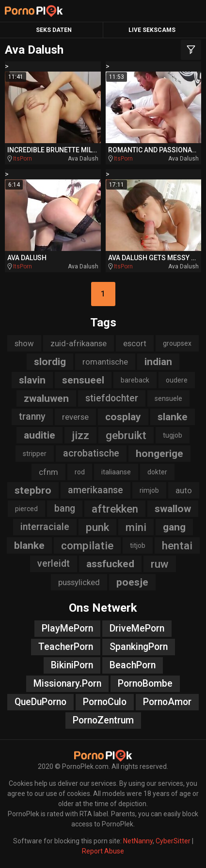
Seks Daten (54, 30)
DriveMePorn (137, 628)
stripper (35, 454)
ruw (160, 564)
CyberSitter (173, 841)
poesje (132, 582)
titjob (138, 545)
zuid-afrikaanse (79, 343)
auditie (40, 435)
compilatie (87, 545)
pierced (26, 509)
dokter (157, 472)
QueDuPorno (40, 702)
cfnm (48, 472)
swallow (173, 509)
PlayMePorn (67, 628)
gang (174, 527)
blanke (29, 545)
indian (158, 362)
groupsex (177, 343)
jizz (80, 435)
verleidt (54, 564)
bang (65, 508)
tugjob (173, 435)
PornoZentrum (103, 720)
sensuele (168, 398)
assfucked (110, 564)
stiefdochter (112, 398)
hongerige (159, 454)
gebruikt (126, 435)
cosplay (123, 417)
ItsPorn (23, 159)
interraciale (45, 527)
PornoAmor (167, 702)
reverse (75, 417)
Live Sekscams (152, 30)
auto (184, 490)
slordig (50, 362)
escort (135, 343)
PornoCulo (105, 702)
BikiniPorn (72, 665)
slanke (173, 417)
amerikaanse (95, 490)
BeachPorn (133, 665)
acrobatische (91, 453)
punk (97, 527)
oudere (177, 380)
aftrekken (115, 509)
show (24, 343)
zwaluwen (46, 398)
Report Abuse (103, 851)
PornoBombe (145, 684)
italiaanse (116, 472)
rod (80, 472)
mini (136, 527)
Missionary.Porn (67, 684)
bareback (135, 380)
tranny (32, 417)
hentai (177, 545)
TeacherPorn (66, 647)
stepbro (33, 490)
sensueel (83, 380)
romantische (105, 362)
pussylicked (79, 582)
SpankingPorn (139, 647)
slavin (32, 380)
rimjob (149, 490)
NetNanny (138, 841)
